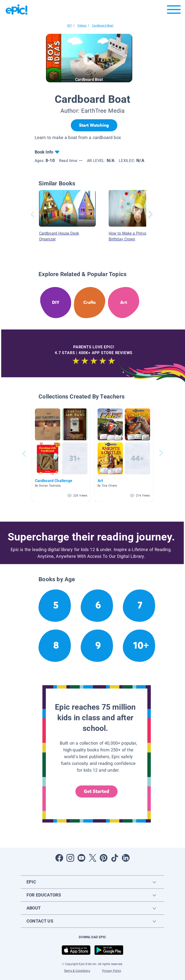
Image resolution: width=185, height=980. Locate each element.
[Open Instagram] (70, 858)
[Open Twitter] (92, 858)
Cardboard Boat (103, 26)
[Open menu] (174, 11)
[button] (61, 454)
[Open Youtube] (81, 858)
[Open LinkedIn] (126, 858)
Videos (82, 26)
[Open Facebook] (59, 858)
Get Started (97, 791)
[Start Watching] (94, 125)
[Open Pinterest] (104, 858)
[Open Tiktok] (115, 858)
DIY (69, 26)
